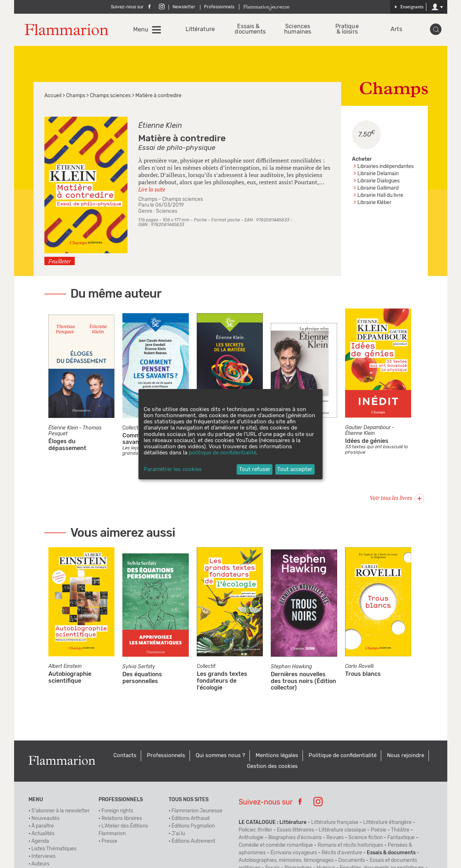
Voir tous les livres (397, 499)
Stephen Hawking (291, 668)
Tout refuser (255, 469)
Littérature (200, 30)
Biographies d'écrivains (295, 839)
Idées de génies (367, 443)
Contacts (125, 757)
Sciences (167, 213)
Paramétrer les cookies (173, 469)
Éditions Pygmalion (193, 828)
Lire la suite (152, 191)
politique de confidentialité (223, 453)
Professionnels (219, 7)
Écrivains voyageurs (294, 854)
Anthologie (251, 839)
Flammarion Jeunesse (197, 812)
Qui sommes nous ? (220, 757)
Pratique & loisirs (347, 30)
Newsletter (184, 7)
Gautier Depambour (368, 429)
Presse (109, 843)
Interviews (44, 858)
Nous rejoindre (406, 757)
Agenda (40, 843)
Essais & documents (249, 30)
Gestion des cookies (272, 768)
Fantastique (401, 839)
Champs (76, 97)
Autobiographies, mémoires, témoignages (286, 862)
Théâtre (400, 832)
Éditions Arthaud (190, 820)
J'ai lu (178, 835)
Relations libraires (122, 820)
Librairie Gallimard (378, 190)
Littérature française (335, 824)
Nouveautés (45, 820)
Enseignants (409, 7)
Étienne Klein (160, 127)
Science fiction (366, 839)
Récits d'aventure (342, 854)
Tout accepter (295, 469)
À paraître (43, 828)
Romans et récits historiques (350, 847)
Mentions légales (277, 757)
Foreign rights (117, 812)
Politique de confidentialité (343, 757)
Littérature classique (342, 832)
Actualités (43, 835)
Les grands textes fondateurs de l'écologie (222, 683)
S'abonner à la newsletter (60, 812)
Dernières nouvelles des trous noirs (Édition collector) (303, 683)
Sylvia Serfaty (139, 668)
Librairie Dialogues (379, 182)
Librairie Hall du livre (380, 197)
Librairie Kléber (374, 204)
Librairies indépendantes (386, 168)
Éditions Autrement (193, 843)
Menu (142, 30)
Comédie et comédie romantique (276, 847)
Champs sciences (110, 97)
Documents (352, 862)
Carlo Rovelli (359, 668)
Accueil (53, 97)
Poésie (379, 832)
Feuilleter (60, 263)
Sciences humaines (298, 30)
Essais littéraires (295, 832)
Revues (335, 839)
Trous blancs (363, 676)
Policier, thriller (255, 832)
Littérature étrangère (387, 824)
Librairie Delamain (378, 175)
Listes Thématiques (54, 850)
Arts (396, 30)
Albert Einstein (65, 668)
